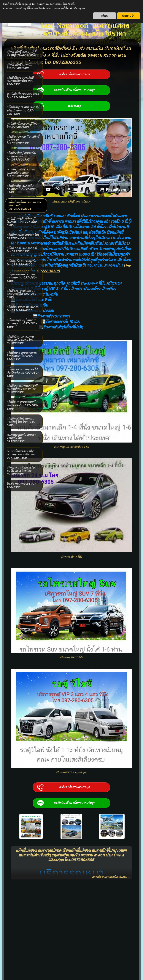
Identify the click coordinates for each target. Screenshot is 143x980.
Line (74, 281)
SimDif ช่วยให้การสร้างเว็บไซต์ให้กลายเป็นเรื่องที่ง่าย (70, 967)
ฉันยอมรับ (129, 16)
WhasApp (90, 281)
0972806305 (116, 281)
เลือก (105, 16)
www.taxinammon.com (63, 935)
